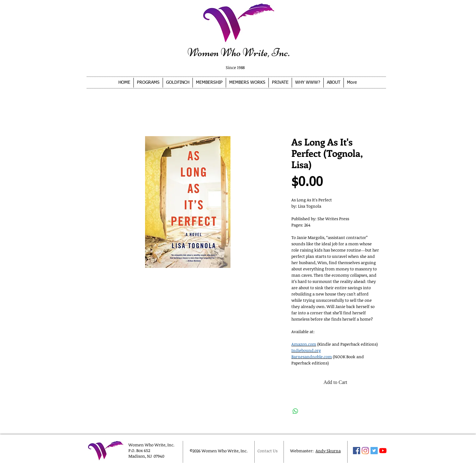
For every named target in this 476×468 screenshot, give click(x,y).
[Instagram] (365, 451)
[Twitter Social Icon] (374, 451)
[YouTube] (383, 451)
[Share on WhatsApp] (295, 411)
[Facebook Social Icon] (357, 451)
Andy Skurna (328, 451)
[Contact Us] (269, 451)
